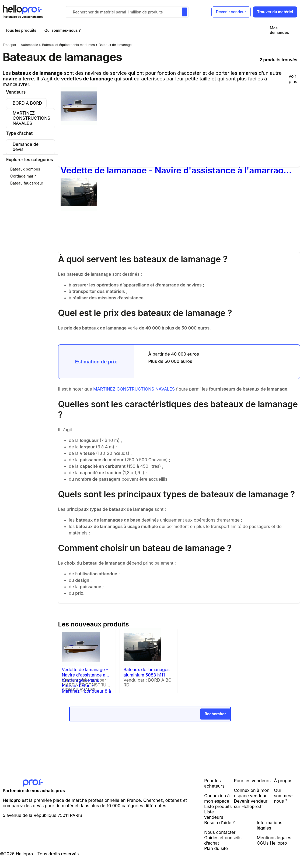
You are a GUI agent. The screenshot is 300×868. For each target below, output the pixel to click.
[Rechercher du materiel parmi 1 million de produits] (184, 12)
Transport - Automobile (21, 45)
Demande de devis (26, 147)
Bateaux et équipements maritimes (69, 45)
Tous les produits (21, 30)
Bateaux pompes (25, 169)
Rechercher (215, 714)
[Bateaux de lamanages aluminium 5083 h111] (79, 209)
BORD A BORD (27, 103)
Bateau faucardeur (27, 183)
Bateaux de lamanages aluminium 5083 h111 (147, 672)
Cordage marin (23, 176)
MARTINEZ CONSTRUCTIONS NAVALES (32, 118)
